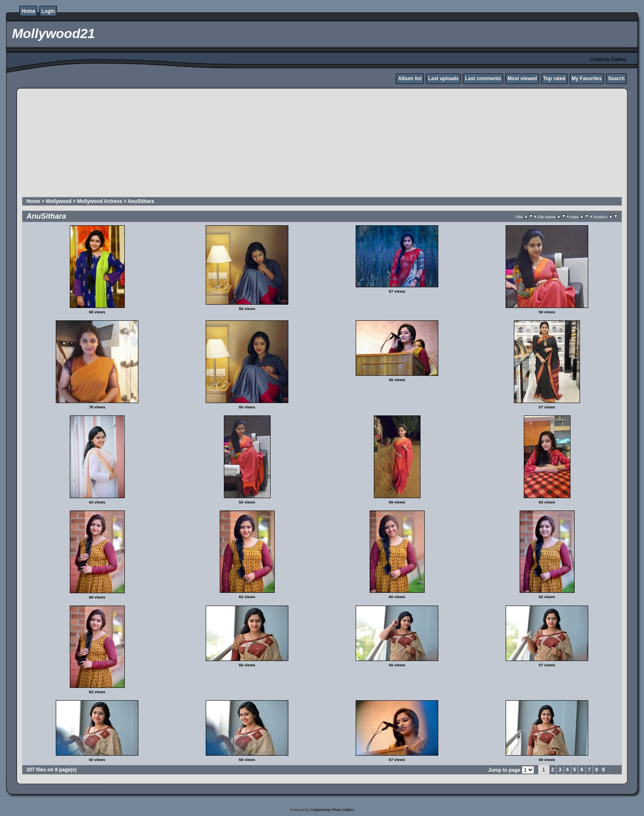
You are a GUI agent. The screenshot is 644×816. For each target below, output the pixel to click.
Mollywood (59, 201)
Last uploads (443, 79)
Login (48, 11)
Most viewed (522, 79)
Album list (410, 79)
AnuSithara (141, 201)
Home (28, 11)
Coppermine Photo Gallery (332, 810)
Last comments (483, 79)
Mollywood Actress (100, 201)
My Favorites (587, 79)
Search (616, 79)
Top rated (554, 79)
